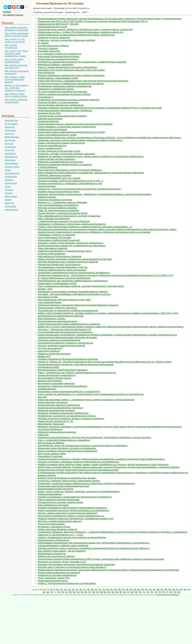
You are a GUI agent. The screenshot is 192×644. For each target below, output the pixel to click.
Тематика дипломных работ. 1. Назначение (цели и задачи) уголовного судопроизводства (86, 400)
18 (88, 589)
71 (144, 592)
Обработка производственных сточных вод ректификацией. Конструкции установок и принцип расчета (94, 437)
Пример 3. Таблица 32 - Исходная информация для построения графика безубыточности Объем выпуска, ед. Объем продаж (104, 362)
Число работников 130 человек (54, 237)
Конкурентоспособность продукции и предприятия (65, 343)
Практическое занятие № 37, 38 (55, 421)
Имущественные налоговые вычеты (57, 321)
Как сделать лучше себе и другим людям (16, 95)
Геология (9, 134)
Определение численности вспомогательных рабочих (67, 416)
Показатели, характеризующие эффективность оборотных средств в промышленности (86, 483)
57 (90, 592)
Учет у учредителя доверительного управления (64, 440)
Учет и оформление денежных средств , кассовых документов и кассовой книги (81, 286)
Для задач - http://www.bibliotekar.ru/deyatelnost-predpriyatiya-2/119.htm (74, 294)
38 (166, 589)
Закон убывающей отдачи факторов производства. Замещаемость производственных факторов (91, 173)
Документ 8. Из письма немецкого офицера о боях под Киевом (71, 70)
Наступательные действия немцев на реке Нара (64, 300)
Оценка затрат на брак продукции (56, 159)
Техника (9, 190)
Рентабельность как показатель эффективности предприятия (72, 281)
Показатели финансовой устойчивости (59, 264)
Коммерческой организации (52, 129)
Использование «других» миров (54, 378)
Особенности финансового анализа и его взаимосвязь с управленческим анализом (82, 62)
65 (121, 592)
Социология (11, 183)
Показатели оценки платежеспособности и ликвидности (69, 391)
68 (132, 592)
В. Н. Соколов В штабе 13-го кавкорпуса (59, 54)
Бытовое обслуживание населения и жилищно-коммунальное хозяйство (76, 564)
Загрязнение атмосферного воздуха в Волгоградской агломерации (74, 273)
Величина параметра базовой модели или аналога (65, 164)
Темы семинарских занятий (52, 248)
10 (57, 589)
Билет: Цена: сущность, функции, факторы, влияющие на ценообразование (79, 491)
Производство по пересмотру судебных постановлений (68, 310)
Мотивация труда (47, 297)
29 (131, 589)
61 (105, 592)
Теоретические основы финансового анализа (62, 116)
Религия (9, 180)
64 (117, 592)
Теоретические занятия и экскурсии (57, 308)
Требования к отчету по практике (56, 235)
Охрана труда (12, 167)
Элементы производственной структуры (60, 162)
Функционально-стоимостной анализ (58, 59)
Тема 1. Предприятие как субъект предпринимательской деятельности (77, 373)
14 (73, 589)
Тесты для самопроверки (51, 524)
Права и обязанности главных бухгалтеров (61, 143)
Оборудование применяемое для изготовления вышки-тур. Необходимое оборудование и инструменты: (94, 543)
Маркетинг (10, 153)
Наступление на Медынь (51, 443)
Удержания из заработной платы (56, 89)
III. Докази (43, 43)
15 (77, 589)
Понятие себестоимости (52, 254)
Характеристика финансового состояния (60, 408)
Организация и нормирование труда (57, 283)
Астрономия (11, 124)
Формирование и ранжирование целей (58, 78)
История (9, 143)
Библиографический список (52, 27)
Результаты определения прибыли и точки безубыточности (71, 516)
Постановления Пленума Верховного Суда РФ (62, 267)
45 (44, 592)
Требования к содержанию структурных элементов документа (72, 224)
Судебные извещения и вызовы (54, 175)
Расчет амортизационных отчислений (59, 572)
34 (150, 589)
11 (61, 589)
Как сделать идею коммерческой (14, 60)
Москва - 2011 (45, 289)
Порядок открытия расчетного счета (58, 191)
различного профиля (49, 351)
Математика (11, 157)
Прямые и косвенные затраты (54, 354)
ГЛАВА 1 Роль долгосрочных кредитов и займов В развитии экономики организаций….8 (85, 227)
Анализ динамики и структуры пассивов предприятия (67, 127)
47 (52, 592)
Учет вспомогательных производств (58, 205)
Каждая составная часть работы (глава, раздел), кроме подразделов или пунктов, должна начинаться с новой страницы (103, 464)
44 (189, 589)
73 (152, 592)
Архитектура (11, 120)
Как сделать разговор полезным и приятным (16, 29)
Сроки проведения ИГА (50, 148)
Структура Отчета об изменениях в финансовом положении (71, 83)
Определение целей (48, 367)
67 (128, 592)
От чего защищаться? (50, 348)
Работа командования (50, 494)
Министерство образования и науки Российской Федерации (70, 170)
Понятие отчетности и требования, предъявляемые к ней (70, 183)
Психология (11, 176)
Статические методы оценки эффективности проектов (69, 324)
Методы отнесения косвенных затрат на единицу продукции (71, 418)
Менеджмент (11, 163)
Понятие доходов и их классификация (58, 102)
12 (65, 589)
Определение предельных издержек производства (64, 86)
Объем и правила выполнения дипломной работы (64, 94)
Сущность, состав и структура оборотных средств (66, 40)
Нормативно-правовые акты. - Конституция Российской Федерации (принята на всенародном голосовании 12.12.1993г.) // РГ (105, 275)
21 (100, 589)
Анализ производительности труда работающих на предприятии (73, 510)
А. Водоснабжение (47, 167)
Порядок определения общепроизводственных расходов (68, 359)
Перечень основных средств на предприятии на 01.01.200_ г (70, 181)
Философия (11, 196)
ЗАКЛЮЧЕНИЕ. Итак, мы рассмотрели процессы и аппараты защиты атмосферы (82, 445)
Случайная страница (13, 15)
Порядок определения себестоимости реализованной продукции (72, 508)
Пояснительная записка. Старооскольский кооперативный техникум (75, 124)
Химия (8, 200)
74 (156, 592)
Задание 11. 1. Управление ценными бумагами (62, 202)
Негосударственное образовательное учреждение (65, 110)
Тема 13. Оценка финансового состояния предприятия (67, 67)
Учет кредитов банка (49, 302)
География (10, 130)
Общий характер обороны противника (58, 500)
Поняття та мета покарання (54, 37)
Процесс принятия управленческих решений (61, 345)
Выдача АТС (44, 356)
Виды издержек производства (54, 218)
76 (163, 592)
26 (119, 589)
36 (158, 589)
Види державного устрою (51, 318)
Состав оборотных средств (53, 46)
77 (167, 592)
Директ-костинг (47, 186)
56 (86, 592)
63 (113, 592)
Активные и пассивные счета (54, 527)
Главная (7, 12)
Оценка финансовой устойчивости (56, 375)
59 (98, 592)
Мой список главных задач (52, 454)
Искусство (10, 140)
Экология (10, 203)
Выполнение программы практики (56, 383)
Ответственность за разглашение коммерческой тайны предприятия (76, 35)
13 (69, 589)
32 (142, 589)
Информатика (12, 137)
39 (170, 589)
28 (127, 589)
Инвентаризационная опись (52, 581)
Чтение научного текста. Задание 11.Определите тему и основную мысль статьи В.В (85, 29)
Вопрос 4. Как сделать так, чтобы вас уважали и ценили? (16, 88)
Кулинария (10, 147)
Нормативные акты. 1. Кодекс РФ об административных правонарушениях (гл (80, 32)
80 (179, 592)
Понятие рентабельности (52, 146)
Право (8, 170)
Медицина (10, 160)
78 (171, 592)
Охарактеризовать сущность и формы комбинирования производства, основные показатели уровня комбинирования (101, 459)
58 (94, 592)
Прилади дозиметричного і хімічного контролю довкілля (68, 262)
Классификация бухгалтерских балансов (59, 256)
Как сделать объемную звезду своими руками (17, 35)
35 (154, 589)
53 (74, 592)
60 (101, 592)
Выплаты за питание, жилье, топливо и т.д (62, 562)
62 (109, 592)
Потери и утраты (48, 48)
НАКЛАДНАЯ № (46, 73)
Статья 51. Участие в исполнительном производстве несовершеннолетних (79, 189)
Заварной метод (46, 197)
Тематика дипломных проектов (55, 200)
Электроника (11, 209)
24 (112, 589)
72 (148, 592)
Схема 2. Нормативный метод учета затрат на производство (72, 537)
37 (162, 589)
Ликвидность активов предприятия (57, 575)
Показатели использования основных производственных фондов (72, 291)
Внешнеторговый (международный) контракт (63, 370)
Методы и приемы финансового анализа (59, 521)
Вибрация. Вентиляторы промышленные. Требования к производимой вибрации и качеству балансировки (94, 194)
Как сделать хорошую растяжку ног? (16, 66)
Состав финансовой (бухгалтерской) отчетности (65, 332)
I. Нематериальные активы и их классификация (63, 221)
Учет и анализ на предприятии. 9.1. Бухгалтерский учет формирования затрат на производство (91, 394)
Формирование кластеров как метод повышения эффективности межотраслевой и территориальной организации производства (108, 570)
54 (78, 592)
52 (70, 592)
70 (140, 592)
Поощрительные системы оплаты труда (60, 502)
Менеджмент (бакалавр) (51, 424)
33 (146, 589)
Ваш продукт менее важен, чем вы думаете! (62, 551)
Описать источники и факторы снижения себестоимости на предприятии (78, 462)
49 (59, 592)
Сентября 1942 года (49, 51)
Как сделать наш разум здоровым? (17, 72)
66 (125, 592)
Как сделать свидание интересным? (16, 101)
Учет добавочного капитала (53, 505)
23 (108, 589)
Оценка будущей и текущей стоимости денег (62, 213)
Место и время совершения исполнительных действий (67, 513)
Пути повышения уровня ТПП (54, 578)
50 (63, 592)
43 (185, 589)
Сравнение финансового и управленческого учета (64, 251)
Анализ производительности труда (57, 135)
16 (81, 589)
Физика (8, 193)
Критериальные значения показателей (59, 405)
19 (92, 589)
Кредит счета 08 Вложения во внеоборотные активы (67, 478)
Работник (43, 435)
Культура (9, 150)
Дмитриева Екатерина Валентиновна (58, 56)
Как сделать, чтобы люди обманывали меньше (15, 79)
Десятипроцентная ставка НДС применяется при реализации (71, 246)
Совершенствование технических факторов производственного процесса (78, 305)
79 (175, 592)
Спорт (8, 186)
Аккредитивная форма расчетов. (56, 489)
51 (67, 592)
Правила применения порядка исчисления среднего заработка (71, 75)
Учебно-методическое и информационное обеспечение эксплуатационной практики (83, 81)
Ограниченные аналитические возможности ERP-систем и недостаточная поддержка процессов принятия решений (101, 559)
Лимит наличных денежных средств (57, 529)
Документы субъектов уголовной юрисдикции (62, 386)
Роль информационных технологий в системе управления (69, 216)
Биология (10, 127)
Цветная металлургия (50, 119)
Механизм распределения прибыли (56, 410)
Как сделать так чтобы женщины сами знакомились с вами (16, 53)
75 (159, 592)
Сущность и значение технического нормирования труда (69, 481)
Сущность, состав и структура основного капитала (66, 154)
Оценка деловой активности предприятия (61, 105)
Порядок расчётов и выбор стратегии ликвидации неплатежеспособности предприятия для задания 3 (93, 548)
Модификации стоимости (52, 554)
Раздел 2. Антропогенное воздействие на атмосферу (67, 583)
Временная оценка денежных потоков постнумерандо (67, 448)
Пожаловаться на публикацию (167, 595)
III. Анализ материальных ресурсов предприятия (64, 278)
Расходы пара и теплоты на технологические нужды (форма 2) (72, 567)
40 (173, 589)
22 (104, 589)
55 (82, 592)
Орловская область (48, 121)
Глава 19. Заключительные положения (58, 210)
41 (177, 589)
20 (96, 589)
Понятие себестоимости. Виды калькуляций (62, 270)
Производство (12, 173)
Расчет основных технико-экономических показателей (67, 451)
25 (115, 589)
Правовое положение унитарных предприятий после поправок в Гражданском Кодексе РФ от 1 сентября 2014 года (100, 108)
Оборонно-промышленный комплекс (57, 432)
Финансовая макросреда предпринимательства (63, 486)
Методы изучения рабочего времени (57, 208)
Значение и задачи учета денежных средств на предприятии (70, 243)
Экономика (10, 206)
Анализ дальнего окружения (52, 402)
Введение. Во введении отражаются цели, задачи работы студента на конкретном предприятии (90, 156)
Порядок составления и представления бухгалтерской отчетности (75, 497)
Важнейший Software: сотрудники (55, 64)
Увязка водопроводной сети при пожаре (59, 178)
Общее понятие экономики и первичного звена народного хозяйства (75, 259)
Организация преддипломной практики (59, 240)
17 (84, 589)
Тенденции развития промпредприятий (59, 340)
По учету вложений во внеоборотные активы (62, 91)
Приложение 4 (45, 97)
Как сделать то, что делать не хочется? (15, 40)
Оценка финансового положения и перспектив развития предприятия (75, 364)
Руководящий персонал (50, 456)
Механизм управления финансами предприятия (63, 413)
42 (181, 589)
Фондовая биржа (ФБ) (49, 113)
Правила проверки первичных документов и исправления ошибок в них (75, 518)
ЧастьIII (42, 397)
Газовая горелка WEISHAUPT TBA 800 (58, 24)
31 (139, 589)
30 (135, 589)
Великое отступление (50, 381)
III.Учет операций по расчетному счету (59, 151)
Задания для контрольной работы (56, 556)
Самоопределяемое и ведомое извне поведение (63, 545)
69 (136, 592)
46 (48, 592)
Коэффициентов (47, 389)
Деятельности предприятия (53, 540)
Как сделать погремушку (11, 46)
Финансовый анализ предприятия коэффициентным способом (71, 132)
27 (123, 589)
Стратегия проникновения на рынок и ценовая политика (68, 100)
